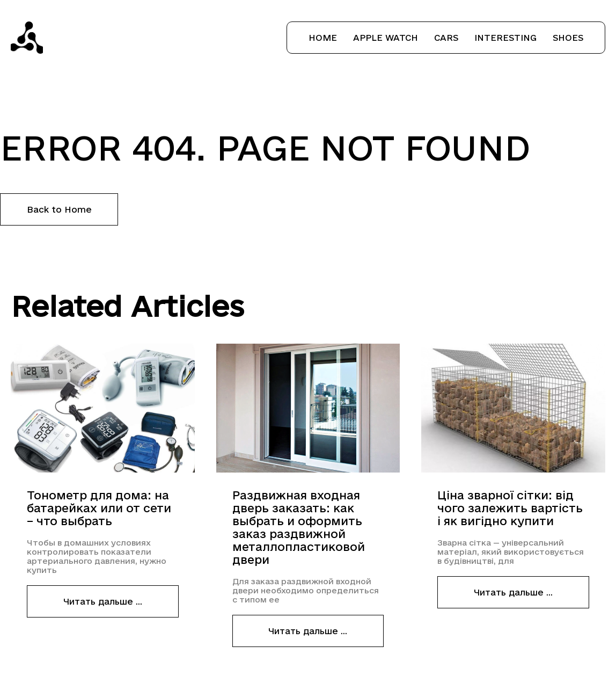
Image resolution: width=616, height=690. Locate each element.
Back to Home (59, 209)
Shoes (568, 38)
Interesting (505, 38)
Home (323, 38)
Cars (446, 38)
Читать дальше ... (103, 601)
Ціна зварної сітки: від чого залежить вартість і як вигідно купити (510, 508)
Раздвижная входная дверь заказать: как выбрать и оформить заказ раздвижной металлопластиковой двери (299, 527)
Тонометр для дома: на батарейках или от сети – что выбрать (99, 508)
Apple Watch (386, 38)
